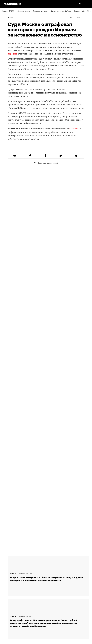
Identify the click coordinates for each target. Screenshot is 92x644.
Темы (4, 559)
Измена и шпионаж (40, 11)
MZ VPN (6, 600)
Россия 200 (7, 607)
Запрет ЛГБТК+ (9, 11)
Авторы (5, 566)
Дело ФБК (86, 11)
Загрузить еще (48, 466)
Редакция (6, 572)
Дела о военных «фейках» (61, 11)
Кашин (77, 11)
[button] (86, 4)
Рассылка (6, 586)
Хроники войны (24, 11)
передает (12, 54)
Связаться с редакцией (46, 172)
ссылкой (74, 129)
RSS (5, 579)
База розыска (8, 613)
